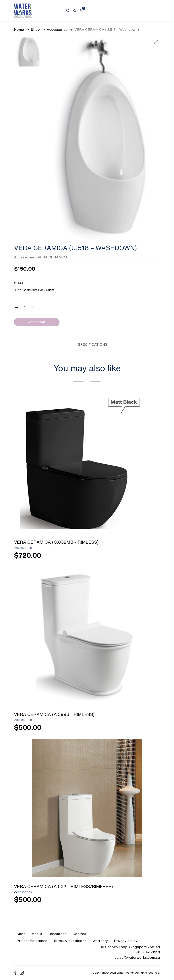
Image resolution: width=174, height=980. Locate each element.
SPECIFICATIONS (93, 344)
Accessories (24, 257)
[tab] (67, 344)
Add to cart (37, 322)
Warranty (100, 941)
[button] (79, 381)
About (37, 934)
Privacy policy (126, 941)
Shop (21, 934)
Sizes (19, 283)
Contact (79, 934)
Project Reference (32, 941)
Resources (57, 934)
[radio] (35, 290)
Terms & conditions (70, 941)
